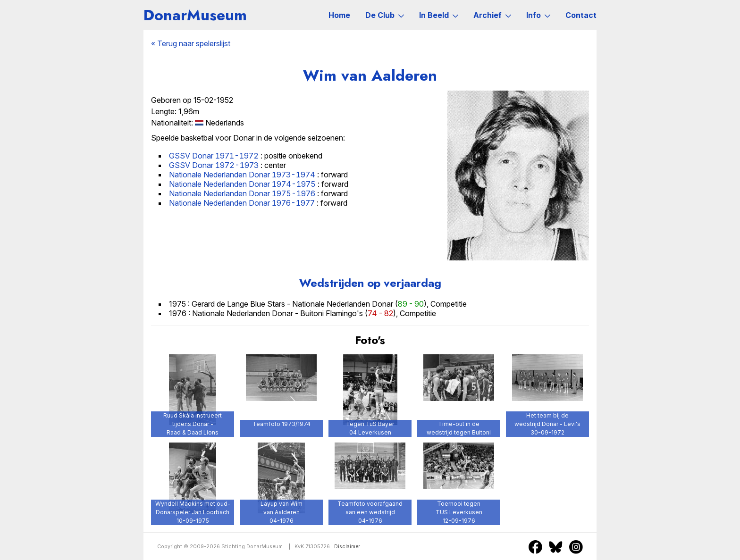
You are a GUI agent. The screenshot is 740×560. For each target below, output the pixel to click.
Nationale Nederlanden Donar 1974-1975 (242, 184)
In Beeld (439, 15)
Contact (581, 15)
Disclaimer (347, 547)
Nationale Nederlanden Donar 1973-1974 (242, 175)
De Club (385, 15)
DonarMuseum (195, 15)
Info (538, 15)
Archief (492, 15)
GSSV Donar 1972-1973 (214, 165)
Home (339, 15)
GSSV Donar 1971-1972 (214, 156)
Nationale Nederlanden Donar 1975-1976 (242, 193)
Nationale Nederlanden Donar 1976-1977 (242, 203)
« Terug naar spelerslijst (191, 43)
